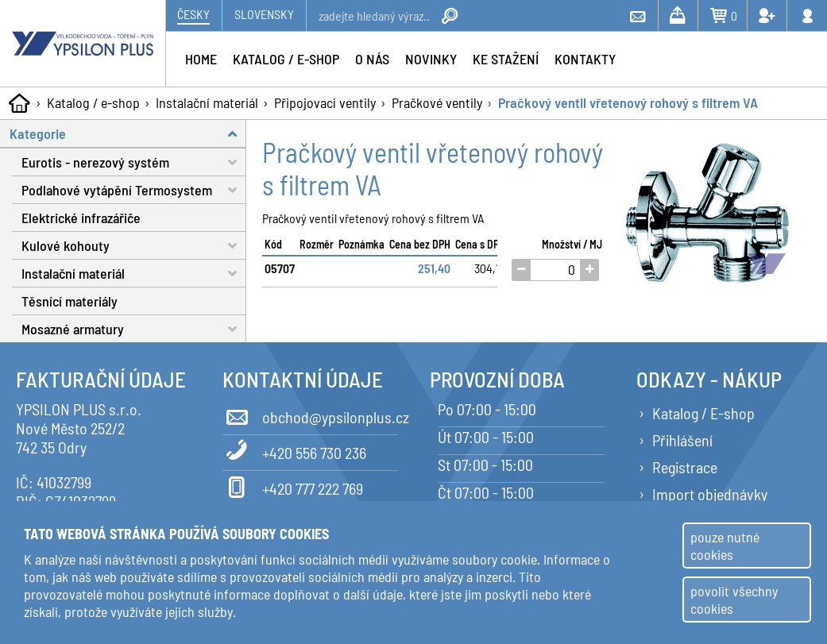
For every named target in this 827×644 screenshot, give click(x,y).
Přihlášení (682, 440)
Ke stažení (506, 59)
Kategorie (128, 134)
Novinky (431, 59)
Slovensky (264, 14)
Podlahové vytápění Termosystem (134, 190)
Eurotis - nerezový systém (134, 162)
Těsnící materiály (70, 301)
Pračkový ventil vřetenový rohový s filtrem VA (628, 102)
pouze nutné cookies (725, 546)
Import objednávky (710, 494)
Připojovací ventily (325, 102)
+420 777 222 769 (293, 486)
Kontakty (585, 59)
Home (201, 59)
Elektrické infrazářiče (81, 218)
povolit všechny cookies (734, 600)
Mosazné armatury (134, 329)
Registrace (685, 467)
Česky (193, 14)
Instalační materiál (207, 102)
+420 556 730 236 (294, 450)
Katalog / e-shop (93, 102)
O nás (372, 59)
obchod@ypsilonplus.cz (310, 415)
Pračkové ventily (437, 102)
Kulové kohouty (134, 246)
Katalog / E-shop (703, 413)
